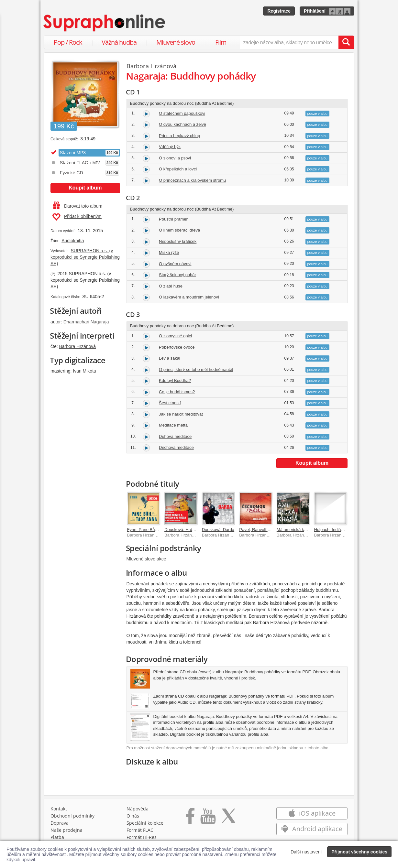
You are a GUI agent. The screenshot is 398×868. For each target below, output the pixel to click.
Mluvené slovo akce (146, 559)
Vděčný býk (170, 147)
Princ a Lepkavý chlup (179, 136)
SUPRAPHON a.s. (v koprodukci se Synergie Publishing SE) (85, 257)
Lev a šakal (170, 358)
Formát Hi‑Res (142, 837)
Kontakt (59, 809)
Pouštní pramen (174, 219)
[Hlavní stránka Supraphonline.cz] (105, 23)
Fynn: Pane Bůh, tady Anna (153, 530)
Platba (57, 837)
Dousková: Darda (218, 530)
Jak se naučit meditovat (181, 414)
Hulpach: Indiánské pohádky (340, 530)
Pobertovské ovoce (177, 347)
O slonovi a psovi (175, 158)
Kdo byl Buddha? (175, 380)
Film (221, 42)
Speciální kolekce (145, 823)
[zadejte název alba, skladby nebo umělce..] (289, 42)
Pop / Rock (68, 42)
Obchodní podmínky (72, 816)
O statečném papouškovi (182, 113)
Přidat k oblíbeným (77, 217)
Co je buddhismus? (177, 392)
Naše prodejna (66, 830)
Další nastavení (306, 852)
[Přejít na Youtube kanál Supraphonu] (208, 818)
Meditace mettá (173, 425)
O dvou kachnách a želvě (182, 124)
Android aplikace (312, 829)
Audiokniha (73, 241)
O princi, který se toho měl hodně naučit (196, 369)
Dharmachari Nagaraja (86, 322)
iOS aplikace (312, 813)
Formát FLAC (140, 830)
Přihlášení (315, 11)
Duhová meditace (175, 436)
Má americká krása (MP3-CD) (304, 530)
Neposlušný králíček (178, 241)
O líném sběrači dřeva (179, 230)
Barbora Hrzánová (77, 346)
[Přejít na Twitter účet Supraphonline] (228, 818)
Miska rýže (169, 252)
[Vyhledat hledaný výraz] (346, 42)
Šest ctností (170, 403)
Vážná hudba (119, 42)
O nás (133, 816)
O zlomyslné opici (175, 336)
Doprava (60, 823)
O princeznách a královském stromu (192, 180)
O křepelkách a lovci (178, 169)
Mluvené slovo (176, 42)
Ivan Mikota (84, 371)
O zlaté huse (171, 286)
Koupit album (85, 188)
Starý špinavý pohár (177, 275)
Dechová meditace (176, 447)
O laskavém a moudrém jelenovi (189, 297)
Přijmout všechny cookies (359, 852)
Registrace (279, 11)
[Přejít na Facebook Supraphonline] (190, 818)
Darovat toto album (77, 206)
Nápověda (138, 809)
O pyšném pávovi (175, 264)
